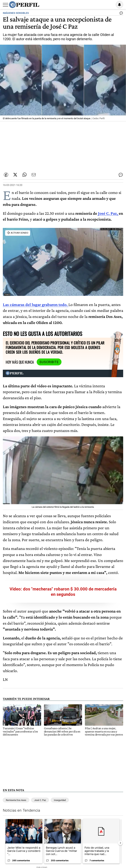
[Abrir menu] (5, 5)
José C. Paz (40, 800)
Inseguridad (60, 800)
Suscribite (49, 362)
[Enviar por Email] (34, 175)
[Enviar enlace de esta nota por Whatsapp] (24, 175)
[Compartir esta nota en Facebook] (6, 175)
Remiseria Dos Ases (16, 800)
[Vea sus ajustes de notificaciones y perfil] (119, 5)
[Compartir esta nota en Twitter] (15, 175)
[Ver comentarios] (121, 14)
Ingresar (110, 5)
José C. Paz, (108, 213)
